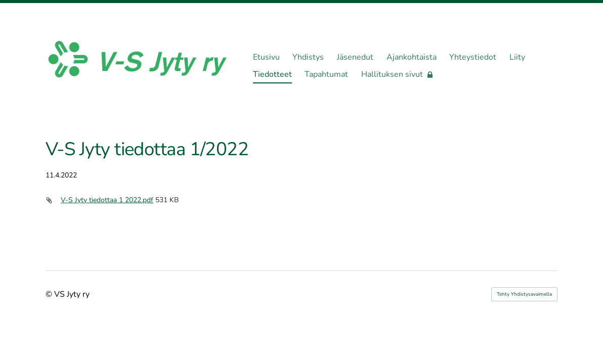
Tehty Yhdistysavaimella (524, 294)
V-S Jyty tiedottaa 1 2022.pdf (107, 200)
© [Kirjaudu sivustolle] (50, 294)
